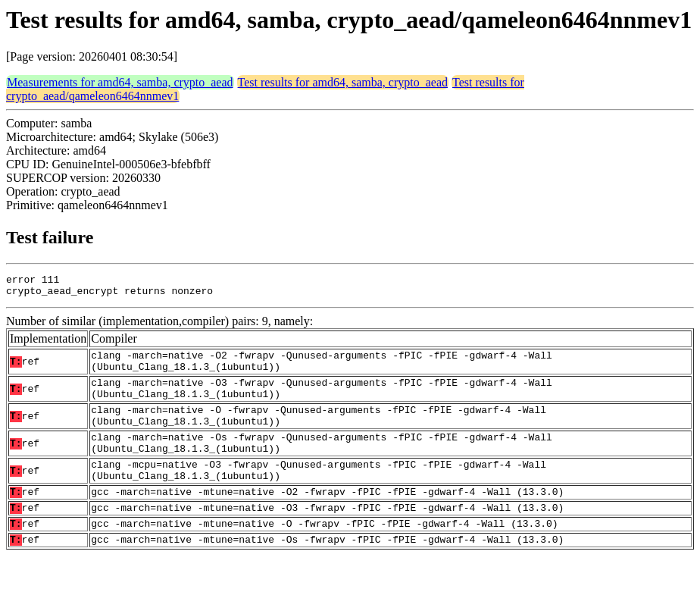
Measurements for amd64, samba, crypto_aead (120, 82)
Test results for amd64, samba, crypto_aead (343, 82)
